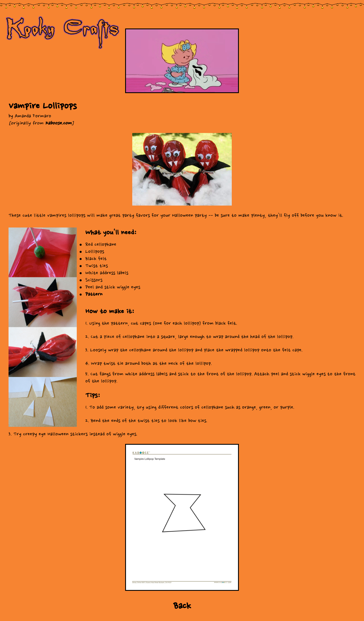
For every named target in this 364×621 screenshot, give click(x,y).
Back (182, 606)
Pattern (94, 294)
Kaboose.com (58, 123)
